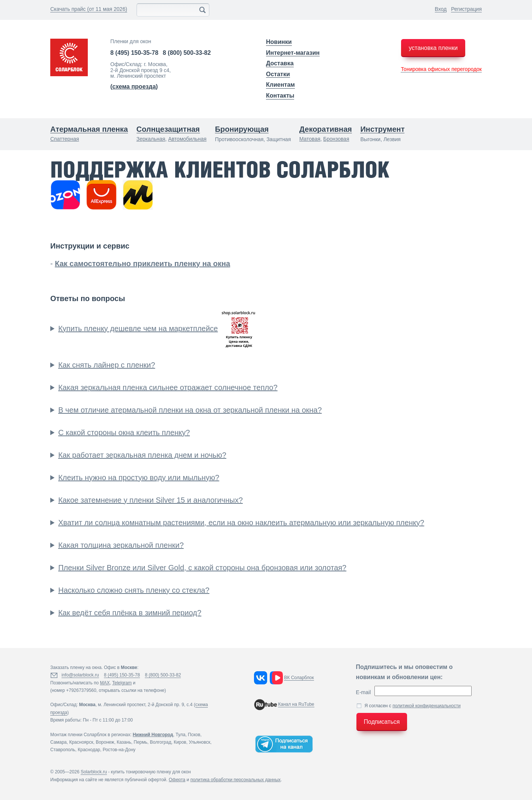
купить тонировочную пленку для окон (151, 772)
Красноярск (81, 742)
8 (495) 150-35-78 (134, 53)
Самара (59, 742)
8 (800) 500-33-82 (187, 53)
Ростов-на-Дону (119, 750)
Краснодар (89, 750)
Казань (124, 742)
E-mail (364, 692)
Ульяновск (199, 742)
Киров (180, 742)
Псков (194, 735)
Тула (180, 735)
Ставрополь (63, 750)
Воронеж (105, 742)
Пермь (140, 742)
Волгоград (160, 742)
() (134, 87)
